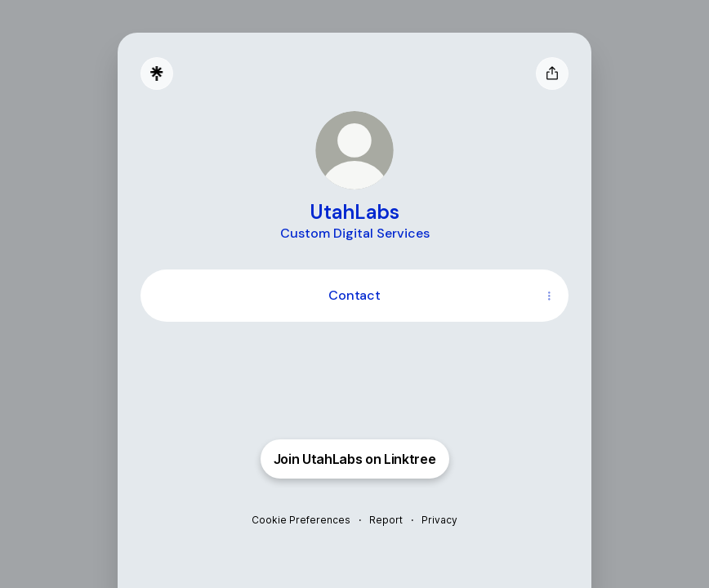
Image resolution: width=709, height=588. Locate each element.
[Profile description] (355, 233)
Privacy (439, 520)
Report (386, 520)
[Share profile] (552, 73)
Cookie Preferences (301, 520)
